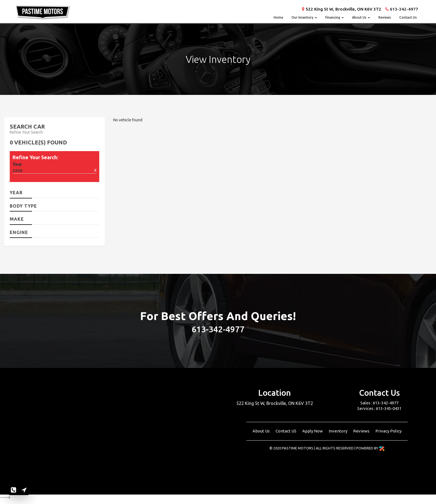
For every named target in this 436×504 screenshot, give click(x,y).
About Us (361, 17)
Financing (335, 17)
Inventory (338, 431)
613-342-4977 (404, 9)
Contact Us (408, 17)
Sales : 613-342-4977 (379, 403)
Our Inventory (304, 17)
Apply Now (313, 431)
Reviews (385, 17)
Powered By (370, 448)
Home (278, 17)
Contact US (286, 431)
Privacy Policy (388, 431)
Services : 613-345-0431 (379, 408)
